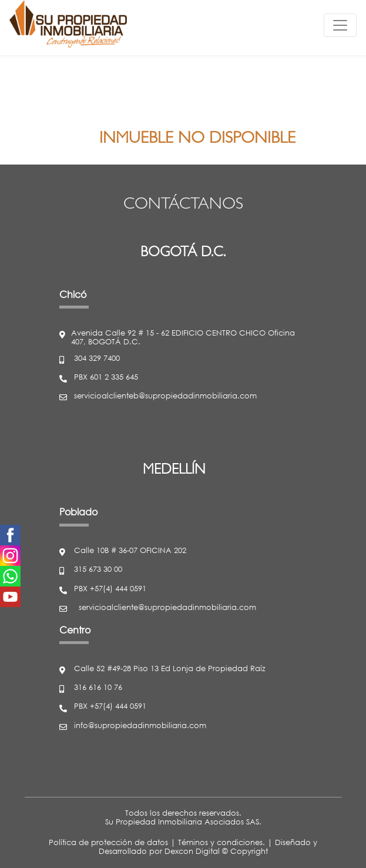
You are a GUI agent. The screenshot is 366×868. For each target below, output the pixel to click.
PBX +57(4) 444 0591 (110, 589)
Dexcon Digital (192, 851)
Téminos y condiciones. (221, 842)
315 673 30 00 (98, 570)
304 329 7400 (97, 359)
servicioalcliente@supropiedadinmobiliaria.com (167, 608)
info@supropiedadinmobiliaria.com (140, 726)
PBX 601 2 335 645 (106, 378)
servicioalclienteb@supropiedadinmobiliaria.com (165, 396)
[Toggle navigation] (340, 25)
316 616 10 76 (98, 688)
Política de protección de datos (108, 842)
